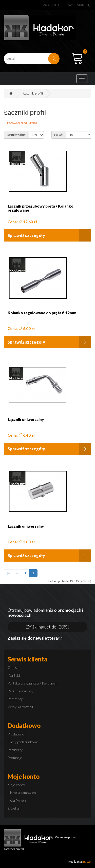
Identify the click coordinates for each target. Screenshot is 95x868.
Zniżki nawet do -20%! (48, 627)
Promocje (15, 758)
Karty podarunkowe (23, 742)
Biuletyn (14, 808)
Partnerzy (15, 750)
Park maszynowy (21, 691)
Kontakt (14, 675)
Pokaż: (59, 135)
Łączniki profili (33, 93)
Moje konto (16, 785)
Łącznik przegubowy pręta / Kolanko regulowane (41, 208)
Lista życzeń (17, 800)
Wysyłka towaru (20, 707)
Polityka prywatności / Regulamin (33, 683)
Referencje (16, 699)
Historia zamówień (22, 793)
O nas (12, 667)
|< (8, 573)
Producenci (16, 734)
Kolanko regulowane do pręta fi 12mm (42, 313)
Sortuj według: (16, 135)
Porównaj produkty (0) (22, 123)
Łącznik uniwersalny (26, 420)
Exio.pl (87, 862)
